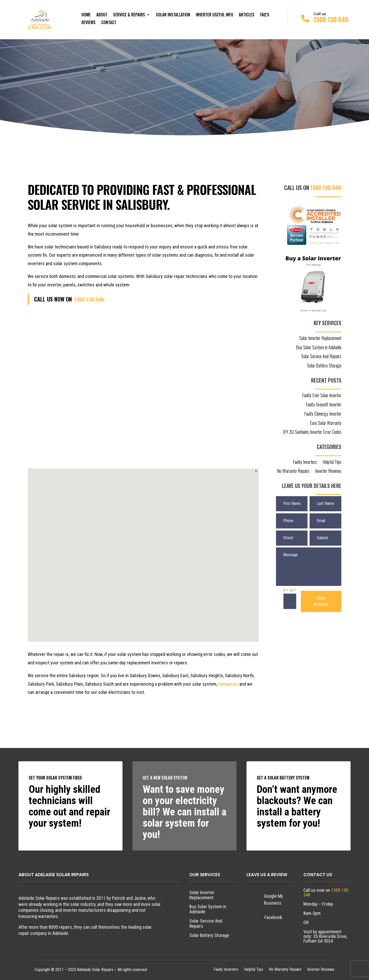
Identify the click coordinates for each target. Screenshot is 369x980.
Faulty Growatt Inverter (324, 405)
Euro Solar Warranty (326, 423)
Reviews (89, 23)
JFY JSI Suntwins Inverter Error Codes (312, 432)
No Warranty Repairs (293, 471)
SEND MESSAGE (321, 601)
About (102, 15)
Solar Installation (173, 15)
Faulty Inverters (305, 462)
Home (86, 15)
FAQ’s (265, 15)
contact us (228, 684)
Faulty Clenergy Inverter (323, 414)
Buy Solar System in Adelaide (319, 348)
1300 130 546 (331, 19)
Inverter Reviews (328, 471)
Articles (247, 15)
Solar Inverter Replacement (320, 338)
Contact (109, 23)
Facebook (273, 917)
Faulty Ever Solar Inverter (322, 396)
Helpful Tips (332, 462)
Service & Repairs (129, 15)
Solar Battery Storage (324, 366)
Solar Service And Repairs (321, 357)
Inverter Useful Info (214, 15)
